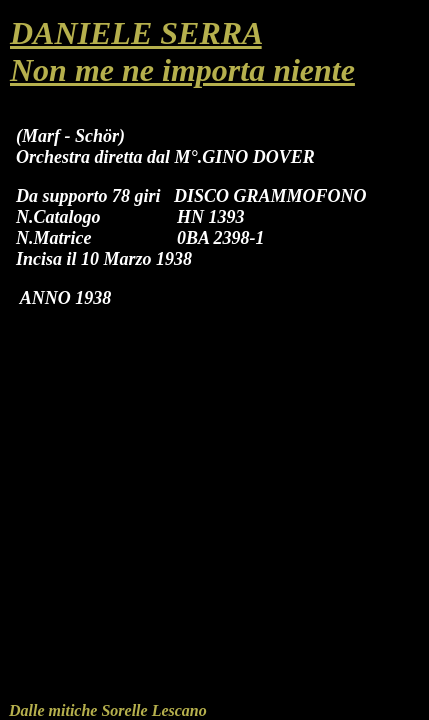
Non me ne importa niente (182, 70)
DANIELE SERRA (136, 33)
